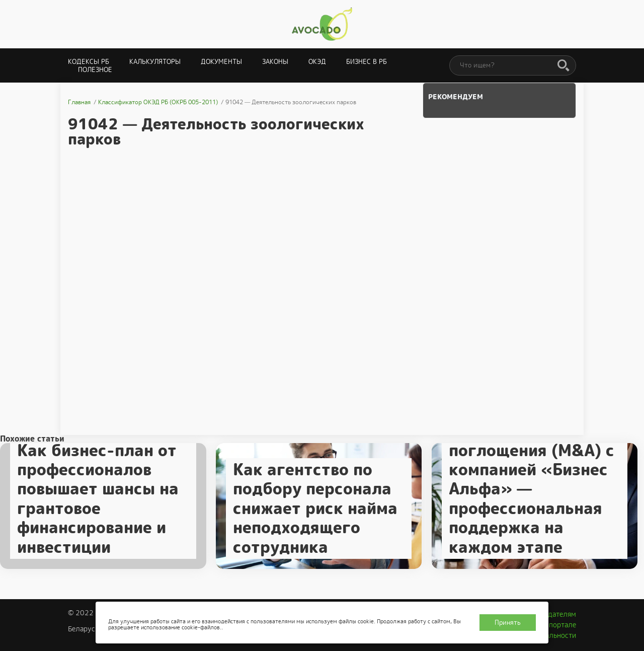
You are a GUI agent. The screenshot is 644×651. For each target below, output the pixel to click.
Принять (508, 623)
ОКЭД (317, 62)
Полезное (95, 70)
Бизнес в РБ (367, 62)
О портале (559, 625)
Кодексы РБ (89, 62)
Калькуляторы (155, 62)
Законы (275, 62)
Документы (221, 62)
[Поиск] (563, 66)
